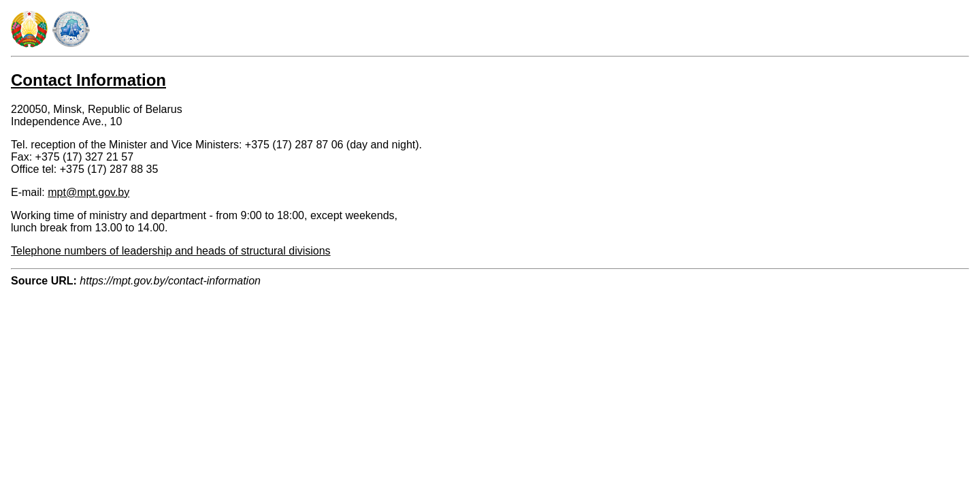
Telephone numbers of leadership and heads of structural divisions (171, 251)
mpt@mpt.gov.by (88, 192)
